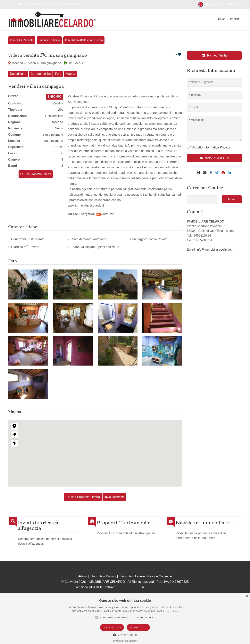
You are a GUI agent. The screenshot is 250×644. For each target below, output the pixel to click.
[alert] (125, 618)
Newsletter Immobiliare (202, 522)
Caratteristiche (41, 74)
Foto (58, 74)
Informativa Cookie (132, 576)
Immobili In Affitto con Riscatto (84, 40)
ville (60, 110)
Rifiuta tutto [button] (138, 627)
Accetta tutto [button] (112, 627)
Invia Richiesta (114, 497)
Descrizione (18, 74)
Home (222, 19)
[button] (125, 635)
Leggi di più (172, 611)
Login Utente (215, 4)
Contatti (235, 19)
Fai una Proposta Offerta (36, 174)
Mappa (70, 74)
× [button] (247, 596)
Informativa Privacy (103, 576)
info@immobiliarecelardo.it (37, 4)
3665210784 (67, 4)
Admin (83, 576)
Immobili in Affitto (49, 40)
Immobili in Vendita (22, 40)
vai (232, 199)
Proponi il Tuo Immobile (124, 522)
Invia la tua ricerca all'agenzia (38, 525)
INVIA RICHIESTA (214, 158)
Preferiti (234, 4)
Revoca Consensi (159, 576)
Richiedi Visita (214, 55)
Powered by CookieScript (125, 641)
